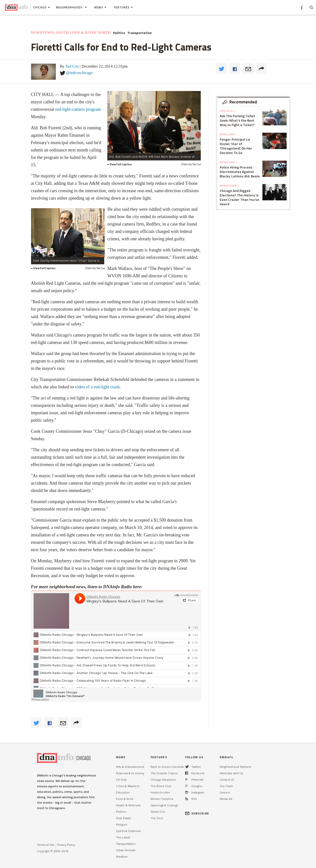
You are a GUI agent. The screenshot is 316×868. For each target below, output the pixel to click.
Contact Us (227, 780)
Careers (225, 792)
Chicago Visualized (163, 780)
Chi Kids (121, 780)
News (100, 7)
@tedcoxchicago (79, 73)
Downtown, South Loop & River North (71, 33)
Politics (119, 33)
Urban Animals (126, 850)
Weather (122, 857)
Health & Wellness (128, 805)
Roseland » (228, 134)
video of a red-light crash (97, 387)
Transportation (140, 33)
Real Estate (124, 818)
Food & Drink (125, 799)
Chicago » (227, 111)
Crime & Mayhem (128, 786)
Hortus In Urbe (160, 792)
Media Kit (226, 799)
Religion (122, 824)
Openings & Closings (164, 805)
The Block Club (161, 786)
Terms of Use (46, 845)
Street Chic (158, 812)
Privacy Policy (66, 845)
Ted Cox (72, 66)
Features (123, 7)
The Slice (157, 818)
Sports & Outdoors (128, 831)
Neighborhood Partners (235, 767)
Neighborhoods (71, 7)
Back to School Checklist (167, 767)
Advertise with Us (231, 773)
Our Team (226, 786)
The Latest (123, 837)
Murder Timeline (162, 799)
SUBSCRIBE (197, 813)
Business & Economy (130, 773)
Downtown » (229, 186)
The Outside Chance (164, 773)
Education (123, 792)
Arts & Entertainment (130, 767)
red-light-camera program (78, 109)
